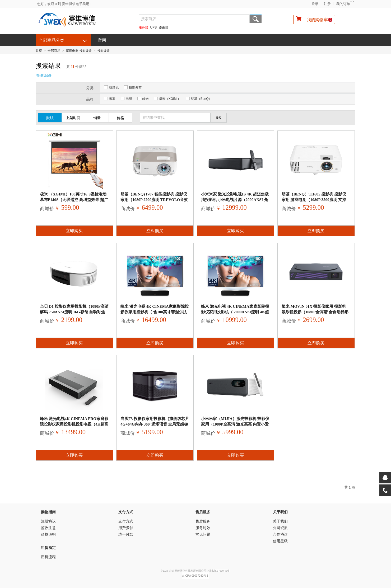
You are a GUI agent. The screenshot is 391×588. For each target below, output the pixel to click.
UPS (154, 27)
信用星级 (280, 541)
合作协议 (280, 535)
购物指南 (48, 512)
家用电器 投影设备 (79, 51)
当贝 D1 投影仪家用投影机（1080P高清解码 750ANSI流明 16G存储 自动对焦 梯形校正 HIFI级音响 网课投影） (74, 312)
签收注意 (48, 528)
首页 (39, 51)
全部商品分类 (52, 40)
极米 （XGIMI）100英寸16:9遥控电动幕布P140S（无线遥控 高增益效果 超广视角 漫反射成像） (74, 200)
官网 (102, 40)
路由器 (164, 27)
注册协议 (48, 521)
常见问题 (203, 535)
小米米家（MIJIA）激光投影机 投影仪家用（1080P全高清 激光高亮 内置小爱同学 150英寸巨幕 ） (235, 424)
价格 (120, 118)
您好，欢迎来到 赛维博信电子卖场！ (65, 4)
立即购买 (74, 231)
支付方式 (126, 512)
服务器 (143, 27)
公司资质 (280, 528)
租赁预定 (48, 548)
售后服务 (203, 512)
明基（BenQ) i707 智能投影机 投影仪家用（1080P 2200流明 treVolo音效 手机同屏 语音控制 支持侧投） (154, 200)
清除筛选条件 (44, 75)
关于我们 (280, 512)
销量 (97, 118)
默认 (50, 118)
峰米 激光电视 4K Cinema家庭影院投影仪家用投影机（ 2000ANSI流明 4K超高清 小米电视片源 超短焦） (235, 312)
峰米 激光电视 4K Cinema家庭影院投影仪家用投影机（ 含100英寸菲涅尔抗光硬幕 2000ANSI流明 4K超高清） (155, 312)
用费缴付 (126, 528)
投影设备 (104, 51)
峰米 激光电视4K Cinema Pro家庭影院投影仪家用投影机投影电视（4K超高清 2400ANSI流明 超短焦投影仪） (74, 424)
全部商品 (54, 51)
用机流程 (48, 557)
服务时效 (203, 528)
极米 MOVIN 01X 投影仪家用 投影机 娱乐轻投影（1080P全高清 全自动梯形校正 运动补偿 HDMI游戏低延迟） (315, 312)
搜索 (256, 19)
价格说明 (48, 535)
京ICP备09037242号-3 (195, 576)
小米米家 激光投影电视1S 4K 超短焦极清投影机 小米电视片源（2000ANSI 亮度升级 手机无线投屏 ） (235, 200)
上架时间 (73, 118)
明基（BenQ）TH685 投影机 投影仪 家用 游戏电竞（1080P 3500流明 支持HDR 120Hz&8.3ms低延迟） (314, 200)
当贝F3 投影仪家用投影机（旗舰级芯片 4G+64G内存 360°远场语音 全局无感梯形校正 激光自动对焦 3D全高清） (155, 424)
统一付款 (126, 535)
